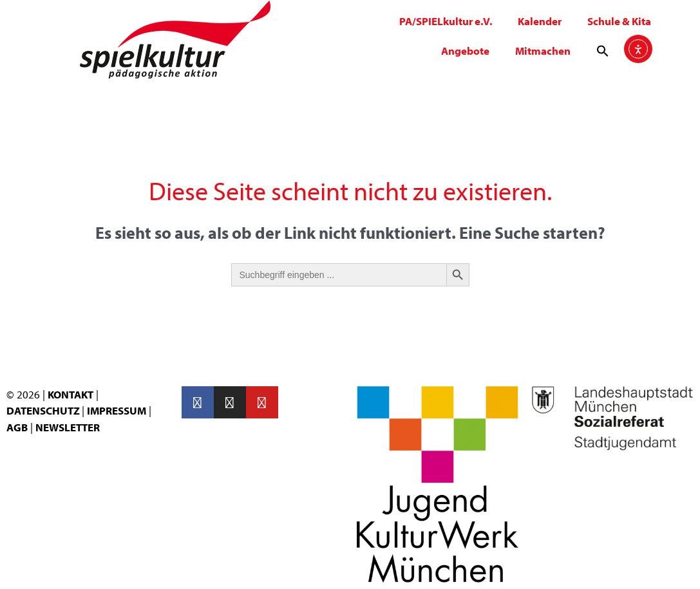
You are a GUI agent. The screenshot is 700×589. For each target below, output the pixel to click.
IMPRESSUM (117, 410)
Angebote (465, 51)
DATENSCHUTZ (44, 410)
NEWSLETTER (68, 427)
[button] (603, 51)
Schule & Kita (619, 21)
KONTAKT (71, 394)
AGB (17, 427)
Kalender (540, 21)
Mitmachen (543, 51)
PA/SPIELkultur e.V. (446, 21)
